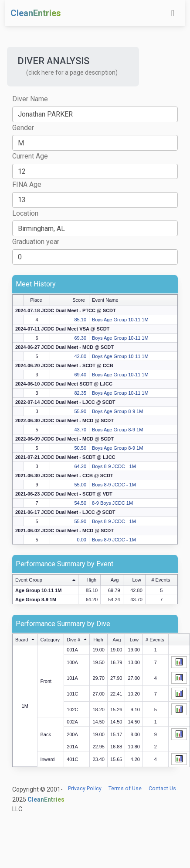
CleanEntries (36, 13)
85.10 (80, 320)
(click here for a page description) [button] (72, 72)
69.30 (80, 338)
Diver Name (30, 99)
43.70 (80, 430)
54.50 (80, 503)
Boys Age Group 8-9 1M (117, 411)
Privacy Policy (85, 789)
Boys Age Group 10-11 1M (120, 320)
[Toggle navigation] (173, 13)
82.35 (80, 393)
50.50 (80, 448)
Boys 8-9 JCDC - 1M (114, 466)
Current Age (30, 156)
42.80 (80, 356)
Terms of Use (125, 789)
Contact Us (162, 789)
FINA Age (27, 184)
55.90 (80, 411)
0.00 (82, 540)
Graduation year (36, 242)
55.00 (80, 485)
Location (25, 213)
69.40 (80, 375)
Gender (23, 128)
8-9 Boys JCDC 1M (112, 503)
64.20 (80, 466)
